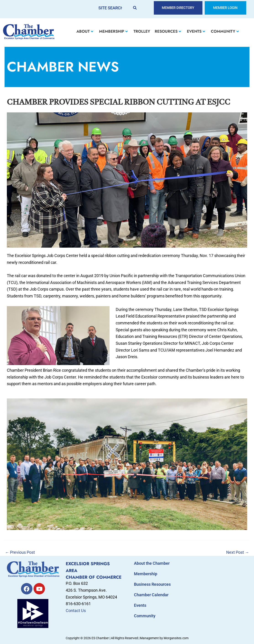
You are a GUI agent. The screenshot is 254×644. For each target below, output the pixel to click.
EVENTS (196, 31)
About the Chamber (152, 563)
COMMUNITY (225, 31)
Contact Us (76, 611)
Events (140, 605)
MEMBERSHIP (113, 31)
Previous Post (20, 552)
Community (145, 616)
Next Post (238, 552)
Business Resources (152, 584)
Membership (146, 574)
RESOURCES (168, 31)
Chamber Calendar (151, 595)
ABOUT (85, 31)
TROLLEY (142, 31)
